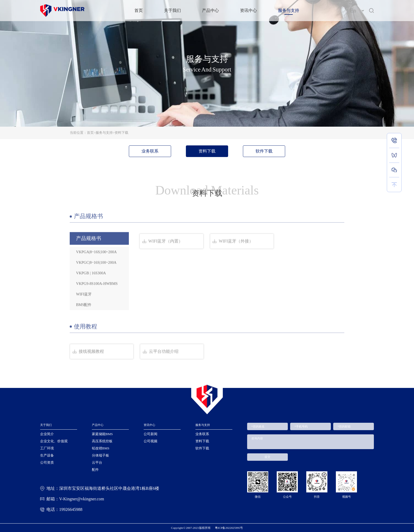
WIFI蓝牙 (84, 296)
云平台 (97, 463)
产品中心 (210, 10)
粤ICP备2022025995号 (229, 528)
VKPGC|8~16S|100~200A (96, 264)
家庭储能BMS (102, 434)
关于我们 (172, 10)
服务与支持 (289, 10)
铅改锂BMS (101, 448)
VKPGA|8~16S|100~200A (96, 254)
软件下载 (264, 151)
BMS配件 (84, 306)
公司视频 (150, 441)
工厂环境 (47, 448)
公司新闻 (150, 434)
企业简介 (47, 434)
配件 (95, 470)
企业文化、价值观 (54, 441)
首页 (139, 10)
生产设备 (47, 455)
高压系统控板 (102, 441)
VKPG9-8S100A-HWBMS (97, 285)
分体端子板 (100, 455)
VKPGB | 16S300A (91, 275)
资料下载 (121, 133)
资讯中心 (248, 10)
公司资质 (47, 463)
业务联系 (150, 151)
